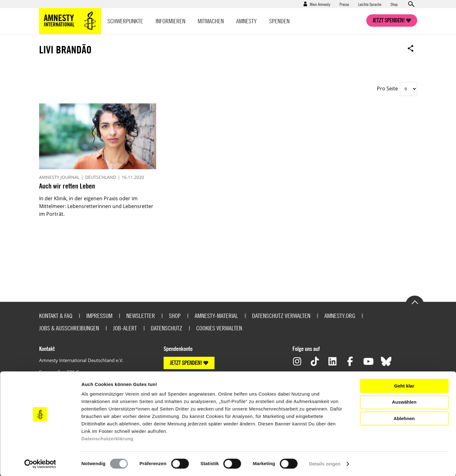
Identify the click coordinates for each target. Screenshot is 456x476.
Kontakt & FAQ (56, 316)
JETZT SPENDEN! (186, 363)
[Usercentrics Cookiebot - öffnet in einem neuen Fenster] (40, 464)
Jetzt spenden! (389, 20)
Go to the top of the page (415, 302)
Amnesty (246, 21)
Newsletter (141, 316)
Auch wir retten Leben (67, 186)
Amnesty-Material (216, 316)
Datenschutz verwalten (281, 316)
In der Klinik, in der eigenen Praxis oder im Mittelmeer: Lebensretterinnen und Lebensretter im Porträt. (96, 206)
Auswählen (404, 402)
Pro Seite (387, 88)
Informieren (170, 21)
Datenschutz (167, 328)
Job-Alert (125, 328)
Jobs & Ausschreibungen (69, 328)
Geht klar (404, 386)
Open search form (411, 4)
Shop (394, 4)
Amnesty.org (340, 316)
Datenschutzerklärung (107, 439)
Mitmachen (211, 21)
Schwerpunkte (125, 21)
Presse (344, 4)
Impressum (99, 316)
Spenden (279, 21)
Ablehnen (404, 418)
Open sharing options (411, 48)
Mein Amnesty (320, 4)
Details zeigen (325, 464)
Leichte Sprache (370, 4)
